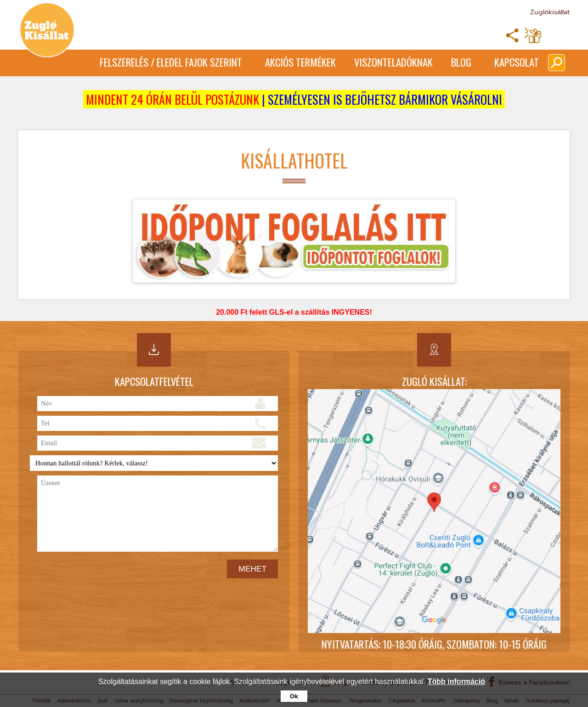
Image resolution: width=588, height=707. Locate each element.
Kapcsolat (517, 62)
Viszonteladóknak (393, 62)
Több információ (456, 682)
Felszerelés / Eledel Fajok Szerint (171, 62)
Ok (294, 696)
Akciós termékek (300, 62)
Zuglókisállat (550, 12)
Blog (461, 62)
